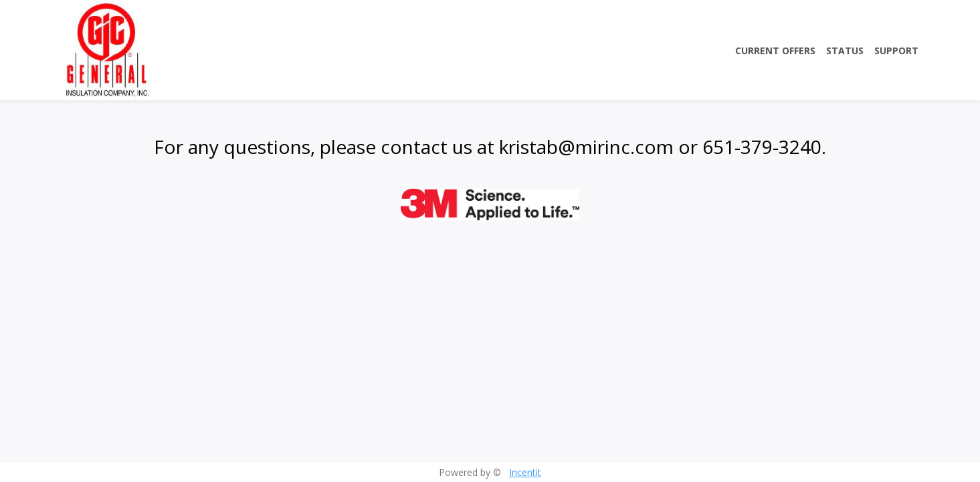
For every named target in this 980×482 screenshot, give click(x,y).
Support (896, 51)
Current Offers (775, 51)
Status (845, 51)
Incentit (525, 472)
